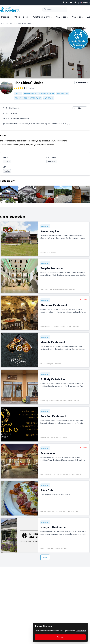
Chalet (18, 93)
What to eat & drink (43, 17)
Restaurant (62, 93)
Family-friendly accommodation (39, 93)
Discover (6, 17)
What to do (77, 17)
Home (5, 23)
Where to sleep (22, 17)
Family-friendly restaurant (28, 98)
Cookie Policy (81, 631)
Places (13, 23)
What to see (62, 17)
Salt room (48, 98)
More (45, 557)
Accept (60, 637)
